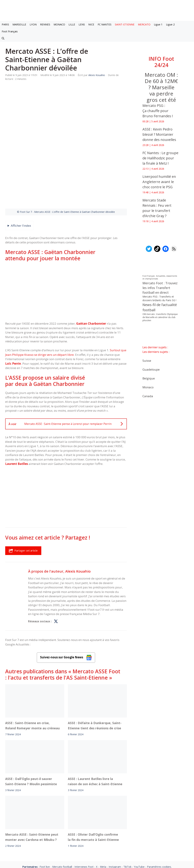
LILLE (72, 24)
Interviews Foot (84, 826)
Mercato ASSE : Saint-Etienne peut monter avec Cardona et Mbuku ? (32, 796)
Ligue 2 (170, 24)
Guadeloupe (151, 369)
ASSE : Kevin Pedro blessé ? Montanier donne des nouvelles (159, 134)
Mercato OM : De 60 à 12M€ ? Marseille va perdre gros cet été (161, 87)
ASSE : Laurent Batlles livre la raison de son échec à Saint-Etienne (95, 741)
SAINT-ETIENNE (125, 24)
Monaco (148, 387)
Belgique (149, 378)
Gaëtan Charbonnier (91, 283)
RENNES (45, 24)
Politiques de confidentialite (108, 836)
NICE (91, 24)
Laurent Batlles (17, 423)
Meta (103, 826)
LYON (33, 24)
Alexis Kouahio (78, 530)
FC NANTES (105, 24)
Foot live (45, 826)
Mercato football (62, 826)
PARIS (5, 24)
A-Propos (60, 836)
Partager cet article (23, 510)
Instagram (115, 826)
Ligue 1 (158, 24)
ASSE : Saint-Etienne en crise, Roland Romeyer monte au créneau (32, 685)
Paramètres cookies (159, 826)
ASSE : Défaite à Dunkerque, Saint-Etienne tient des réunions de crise (95, 685)
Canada (148, 396)
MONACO (59, 24)
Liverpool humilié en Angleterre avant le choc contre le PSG (159, 182)
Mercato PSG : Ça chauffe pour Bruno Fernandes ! (158, 111)
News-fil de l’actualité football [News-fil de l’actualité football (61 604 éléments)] (160, 307)
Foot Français (10, 31)
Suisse (147, 360)
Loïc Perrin (13, 323)
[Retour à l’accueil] (97, 10)
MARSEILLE (19, 24)
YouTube (139, 826)
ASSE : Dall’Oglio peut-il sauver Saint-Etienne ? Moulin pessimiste (31, 741)
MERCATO (144, 24)
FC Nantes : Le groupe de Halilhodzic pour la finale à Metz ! (160, 158)
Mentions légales (36, 836)
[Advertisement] (66, 251)
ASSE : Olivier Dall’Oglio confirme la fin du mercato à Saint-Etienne (93, 796)
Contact (79, 836)
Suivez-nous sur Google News (66, 617)
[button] (3, 38)
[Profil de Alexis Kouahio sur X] (56, 581)
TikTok (127, 826)
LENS (82, 24)
